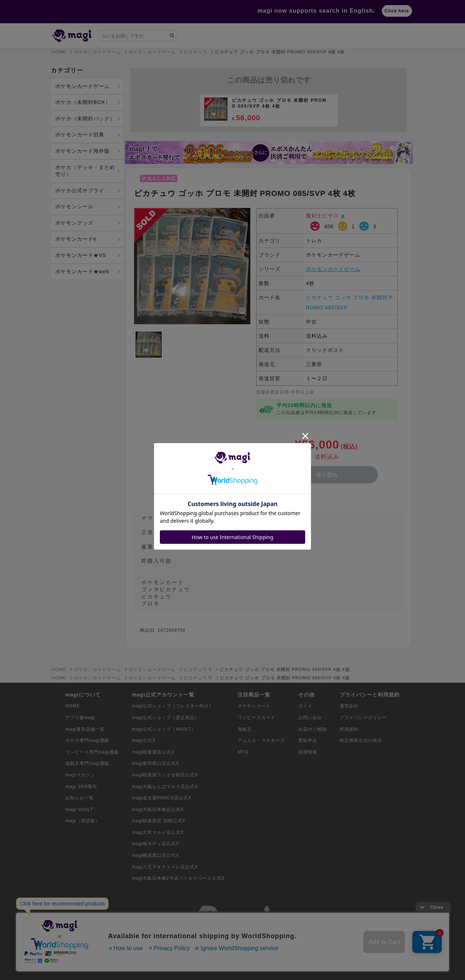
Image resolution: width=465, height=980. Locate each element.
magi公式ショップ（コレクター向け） (173, 706)
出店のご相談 (312, 729)
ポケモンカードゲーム (82, 86)
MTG (243, 752)
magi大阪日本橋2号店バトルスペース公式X (178, 878)
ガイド (305, 706)
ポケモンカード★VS (81, 255)
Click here (397, 11)
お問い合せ (310, 718)
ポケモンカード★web (82, 272)
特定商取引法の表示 (361, 740)
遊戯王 (245, 729)
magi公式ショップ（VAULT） (164, 729)
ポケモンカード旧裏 (80, 134)
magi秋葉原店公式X (153, 752)
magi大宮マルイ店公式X (158, 832)
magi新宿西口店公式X (155, 763)
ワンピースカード (256, 718)
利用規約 (349, 729)
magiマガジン (80, 775)
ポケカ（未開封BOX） (83, 102)
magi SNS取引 (81, 787)
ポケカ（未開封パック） (85, 119)
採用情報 (308, 752)
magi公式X (144, 740)
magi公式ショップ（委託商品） (166, 718)
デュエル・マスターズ (261, 740)
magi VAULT (79, 810)
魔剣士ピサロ (323, 216)
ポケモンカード (254, 706)
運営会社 (349, 706)
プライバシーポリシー (363, 718)
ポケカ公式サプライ (80, 190)
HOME (73, 706)
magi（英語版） (83, 821)
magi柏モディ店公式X (155, 844)
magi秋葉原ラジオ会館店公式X (165, 775)
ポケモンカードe (76, 239)
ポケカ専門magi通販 (87, 740)
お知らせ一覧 (80, 798)
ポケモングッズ (74, 223)
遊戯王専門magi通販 (87, 763)
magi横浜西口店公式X (155, 855)
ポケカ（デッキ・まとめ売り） (85, 171)
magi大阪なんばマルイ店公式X (165, 787)
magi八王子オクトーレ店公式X (165, 867)
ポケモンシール (74, 206)
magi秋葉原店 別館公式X (159, 821)
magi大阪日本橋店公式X (158, 810)
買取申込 (308, 740)
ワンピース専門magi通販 (92, 752)
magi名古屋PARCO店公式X (162, 798)
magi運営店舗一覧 (85, 729)
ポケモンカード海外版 (82, 151)
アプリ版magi (80, 718)
